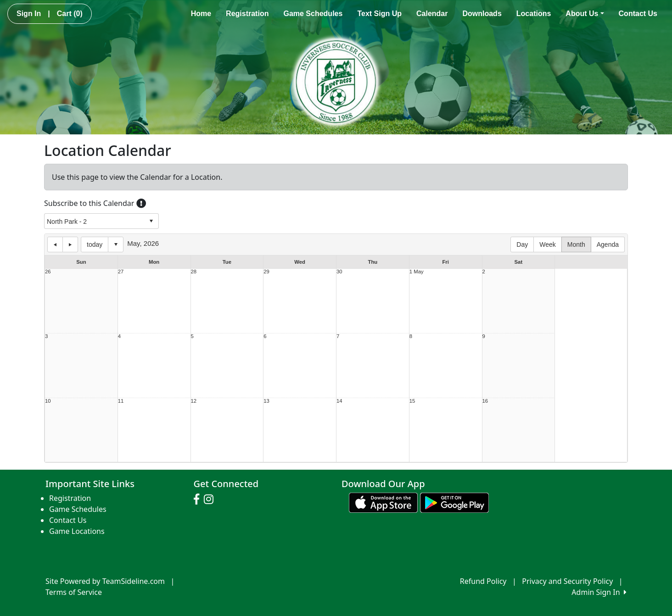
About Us (585, 14)
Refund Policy (483, 581)
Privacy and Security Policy (567, 581)
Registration (247, 14)
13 (266, 401)
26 (48, 272)
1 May (417, 272)
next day (70, 244)
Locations (534, 14)
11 (121, 401)
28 (194, 272)
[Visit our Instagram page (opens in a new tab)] (211, 499)
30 (339, 272)
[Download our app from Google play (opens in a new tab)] (454, 502)
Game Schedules (313, 14)
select (151, 221)
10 (48, 401)
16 (485, 401)
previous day (55, 244)
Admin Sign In (599, 592)
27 (121, 272)
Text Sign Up (379, 14)
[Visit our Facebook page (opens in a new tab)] (199, 499)
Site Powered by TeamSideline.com (105, 581)
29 (266, 272)
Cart (70, 14)
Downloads (482, 14)
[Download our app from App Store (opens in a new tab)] (383, 502)
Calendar (432, 14)
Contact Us (638, 14)
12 (194, 401)
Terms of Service (74, 592)
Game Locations (77, 531)
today (95, 244)
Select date (116, 244)
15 (412, 401)
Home (201, 14)
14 (339, 401)
